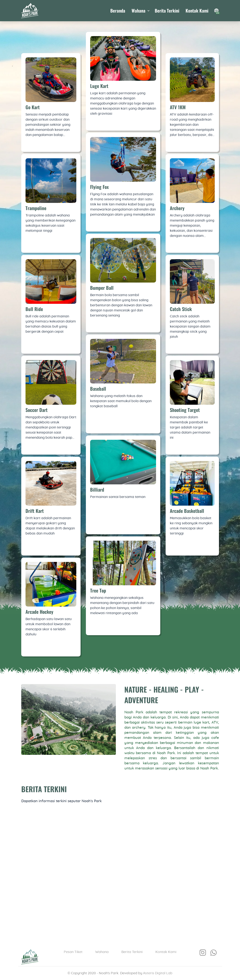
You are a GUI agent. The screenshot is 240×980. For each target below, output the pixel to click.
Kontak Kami (197, 11)
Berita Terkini (167, 11)
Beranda (118, 11)
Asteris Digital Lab (158, 973)
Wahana (102, 952)
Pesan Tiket (73, 952)
